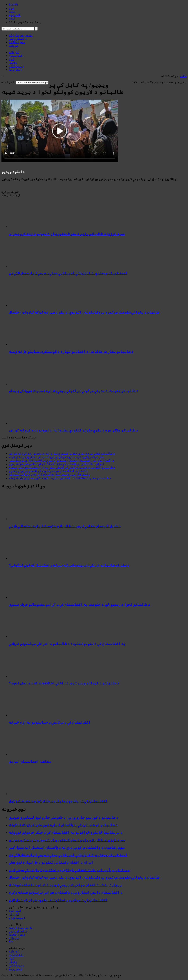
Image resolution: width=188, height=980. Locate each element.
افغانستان (16, 56)
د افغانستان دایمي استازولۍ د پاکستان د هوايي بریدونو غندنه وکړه (66, 892)
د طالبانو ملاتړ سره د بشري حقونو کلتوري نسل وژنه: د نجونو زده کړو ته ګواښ (73, 430)
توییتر (14, 914)
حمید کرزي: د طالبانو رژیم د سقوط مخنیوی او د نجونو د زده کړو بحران (67, 234)
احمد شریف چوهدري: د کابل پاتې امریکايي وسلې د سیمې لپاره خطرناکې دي (68, 273)
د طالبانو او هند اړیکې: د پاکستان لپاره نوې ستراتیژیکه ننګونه (63, 825)
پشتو (12, 12)
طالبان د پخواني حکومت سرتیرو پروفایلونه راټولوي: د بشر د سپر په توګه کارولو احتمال (84, 312)
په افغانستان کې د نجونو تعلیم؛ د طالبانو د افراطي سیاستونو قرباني (67, 644)
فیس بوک (15, 911)
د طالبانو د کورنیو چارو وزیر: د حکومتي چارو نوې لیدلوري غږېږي (64, 818)
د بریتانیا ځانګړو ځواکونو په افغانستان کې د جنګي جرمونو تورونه (66, 832)
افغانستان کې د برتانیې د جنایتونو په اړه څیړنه (50, 722)
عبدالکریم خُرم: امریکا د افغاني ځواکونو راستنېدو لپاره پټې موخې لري (69, 870)
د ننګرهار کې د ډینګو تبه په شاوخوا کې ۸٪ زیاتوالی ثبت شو (50, 474)
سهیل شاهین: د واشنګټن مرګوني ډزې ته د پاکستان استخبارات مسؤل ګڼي (67, 848)
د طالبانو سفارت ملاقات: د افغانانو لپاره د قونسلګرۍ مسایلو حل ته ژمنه (71, 352)
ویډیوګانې (16, 66)
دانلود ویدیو (13, 172)
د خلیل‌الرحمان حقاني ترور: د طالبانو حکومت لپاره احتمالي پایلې (65, 526)
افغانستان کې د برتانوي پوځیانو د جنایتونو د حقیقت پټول (58, 801)
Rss (11, 941)
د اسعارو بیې (18, 39)
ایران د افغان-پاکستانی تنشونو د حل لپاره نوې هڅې (51, 862)
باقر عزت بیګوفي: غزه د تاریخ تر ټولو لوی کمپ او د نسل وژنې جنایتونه (56, 457)
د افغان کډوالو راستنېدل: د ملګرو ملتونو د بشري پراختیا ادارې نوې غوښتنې (62, 460)
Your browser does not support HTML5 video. (60, 131)
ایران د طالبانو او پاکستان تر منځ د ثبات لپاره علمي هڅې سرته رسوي (57, 464)
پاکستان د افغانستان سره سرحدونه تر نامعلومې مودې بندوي (48, 471)
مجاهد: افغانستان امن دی (30, 762)
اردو (12, 18)
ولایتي (13, 63)
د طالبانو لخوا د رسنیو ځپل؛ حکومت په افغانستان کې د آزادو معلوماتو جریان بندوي (79, 605)
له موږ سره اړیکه (21, 35)
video (183, 76)
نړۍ (11, 59)
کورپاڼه (14, 52)
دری (11, 8)
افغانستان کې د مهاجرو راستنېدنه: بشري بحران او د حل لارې (58, 900)
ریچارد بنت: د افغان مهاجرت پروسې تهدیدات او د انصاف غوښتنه (65, 885)
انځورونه (15, 70)
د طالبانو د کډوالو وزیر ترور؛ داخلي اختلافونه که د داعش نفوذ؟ (64, 683)
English (13, 5)
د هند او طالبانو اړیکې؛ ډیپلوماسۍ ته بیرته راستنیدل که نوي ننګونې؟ (69, 565)
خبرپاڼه (14, 46)
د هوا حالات (17, 42)
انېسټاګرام (17, 918)
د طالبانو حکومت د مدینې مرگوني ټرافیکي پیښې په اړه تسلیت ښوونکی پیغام (74, 391)
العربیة (15, 15)
